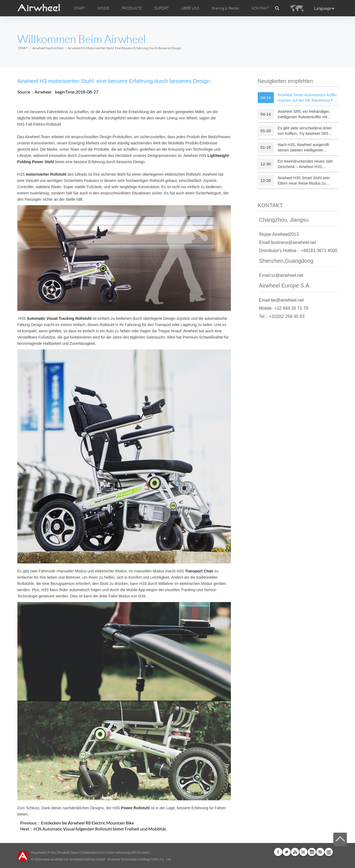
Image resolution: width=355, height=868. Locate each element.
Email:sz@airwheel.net (281, 275)
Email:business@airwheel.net (288, 242)
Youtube (295, 852)
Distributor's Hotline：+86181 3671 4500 (298, 251)
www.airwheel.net (55, 859)
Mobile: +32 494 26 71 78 (284, 308)
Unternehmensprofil (121, 852)
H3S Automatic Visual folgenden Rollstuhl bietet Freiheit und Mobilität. (100, 829)
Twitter (287, 852)
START (80, 8)
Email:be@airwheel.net (282, 300)
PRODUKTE (132, 8)
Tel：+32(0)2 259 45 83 (282, 316)
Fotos (52, 852)
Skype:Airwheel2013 (279, 234)
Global (329, 852)
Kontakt (143, 852)
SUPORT (161, 8)
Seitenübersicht (94, 852)
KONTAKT (260, 8)
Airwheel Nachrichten (48, 48)
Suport (76, 852)
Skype (320, 852)
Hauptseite (39, 852)
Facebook (278, 852)
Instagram (312, 852)
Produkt (64, 852)
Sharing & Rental (225, 8)
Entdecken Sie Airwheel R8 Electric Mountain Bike (87, 823)
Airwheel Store (303, 852)
